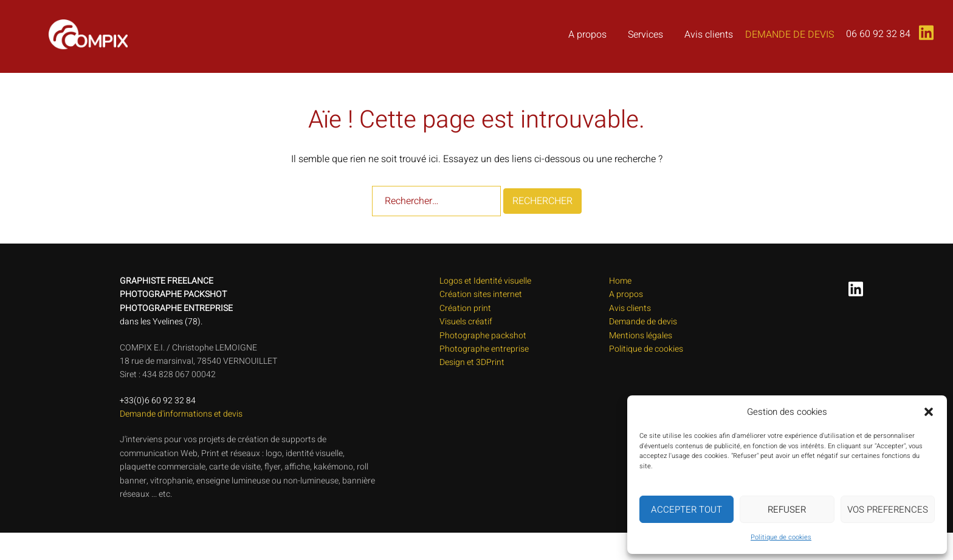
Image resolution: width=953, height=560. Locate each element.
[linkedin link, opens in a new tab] (924, 29)
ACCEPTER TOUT (686, 510)
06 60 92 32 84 (878, 34)
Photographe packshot (483, 336)
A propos (587, 35)
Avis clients (709, 35)
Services (645, 35)
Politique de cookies (781, 537)
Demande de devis (790, 35)
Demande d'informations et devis (181, 414)
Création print (465, 308)
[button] (929, 412)
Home (620, 281)
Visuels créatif (466, 322)
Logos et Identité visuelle (485, 281)
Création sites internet (481, 294)
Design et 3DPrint (472, 362)
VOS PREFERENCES (888, 510)
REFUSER (787, 510)
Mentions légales (641, 336)
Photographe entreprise (484, 349)
